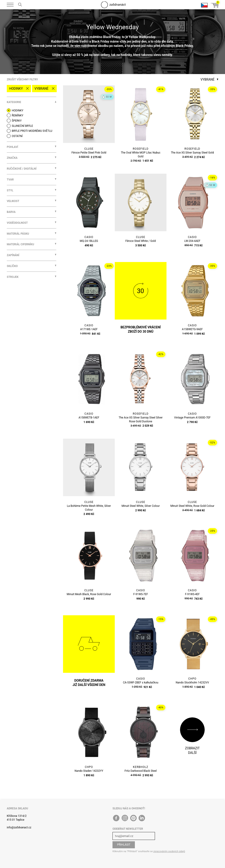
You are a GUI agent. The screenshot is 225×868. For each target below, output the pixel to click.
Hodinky (16, 89)
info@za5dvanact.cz (19, 827)
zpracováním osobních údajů (169, 851)
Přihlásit (124, 845)
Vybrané (42, 89)
